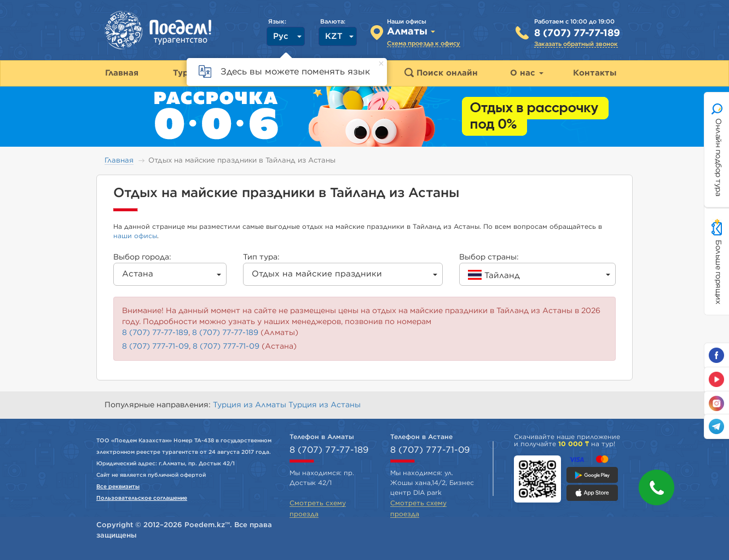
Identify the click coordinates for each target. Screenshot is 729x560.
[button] (656, 487)
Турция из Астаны (325, 405)
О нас (527, 73)
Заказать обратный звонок (576, 44)
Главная (119, 161)
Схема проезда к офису (424, 44)
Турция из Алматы (251, 405)
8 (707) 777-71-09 (155, 347)
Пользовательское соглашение (142, 498)
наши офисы (135, 236)
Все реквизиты (118, 487)
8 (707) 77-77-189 (577, 33)
